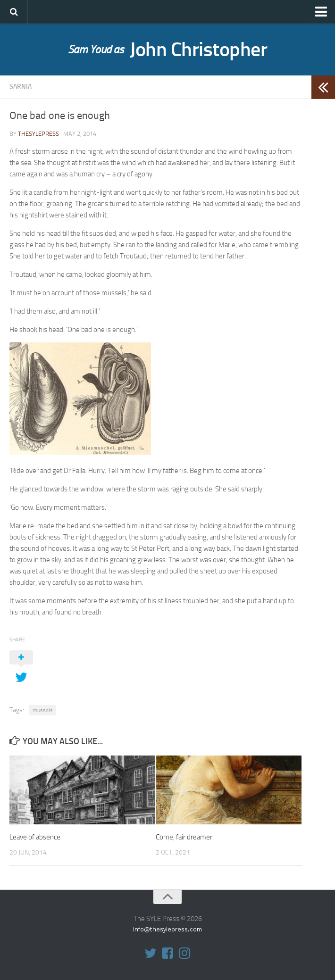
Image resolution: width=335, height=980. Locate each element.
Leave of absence (35, 837)
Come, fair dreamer (184, 837)
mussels (43, 710)
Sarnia (21, 87)
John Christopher (168, 50)
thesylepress (38, 134)
